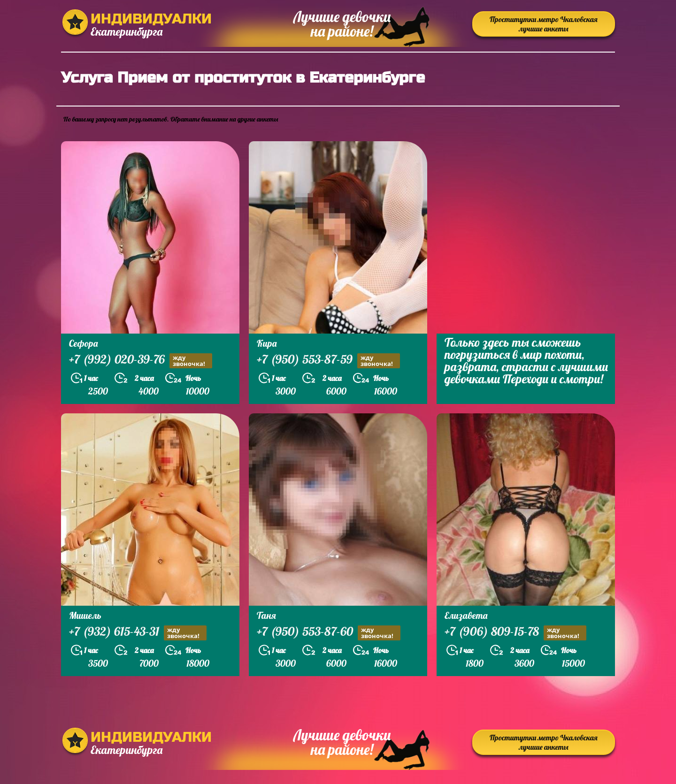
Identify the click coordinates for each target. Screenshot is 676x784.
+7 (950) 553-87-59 (328, 361)
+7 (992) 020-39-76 (141, 361)
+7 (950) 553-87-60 (329, 633)
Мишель (85, 615)
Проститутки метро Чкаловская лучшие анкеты (544, 24)
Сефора (83, 343)
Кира (267, 343)
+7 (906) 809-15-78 (515, 633)
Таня (266, 615)
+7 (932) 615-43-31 (138, 633)
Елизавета (466, 615)
